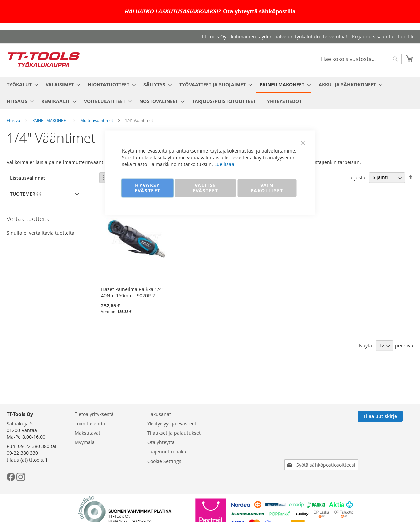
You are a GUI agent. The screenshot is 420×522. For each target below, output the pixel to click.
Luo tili (406, 36)
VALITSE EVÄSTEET (205, 188)
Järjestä (357, 177)
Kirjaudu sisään (370, 36)
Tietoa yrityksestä (94, 414)
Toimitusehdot (91, 423)
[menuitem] (20, 84)
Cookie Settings (164, 461)
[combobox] (360, 59)
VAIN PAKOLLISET (267, 188)
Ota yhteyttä (161, 442)
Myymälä (85, 442)
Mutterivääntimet (97, 120)
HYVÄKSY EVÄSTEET (148, 188)
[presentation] (323, 446)
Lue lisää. (225, 164)
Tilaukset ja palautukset (174, 433)
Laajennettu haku (167, 452)
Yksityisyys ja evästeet (172, 423)
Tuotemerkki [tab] (26, 194)
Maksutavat (88, 433)
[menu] (210, 93)
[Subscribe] (391, 416)
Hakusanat (159, 414)
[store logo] (44, 60)
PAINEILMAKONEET (50, 120)
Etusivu (13, 120)
